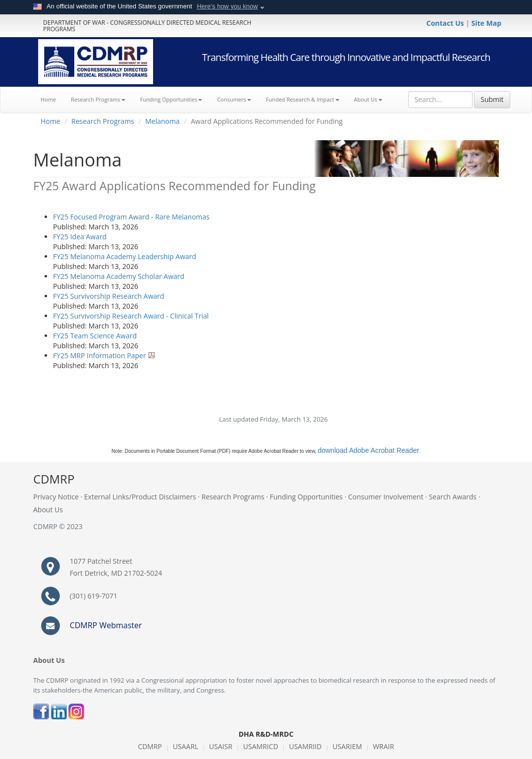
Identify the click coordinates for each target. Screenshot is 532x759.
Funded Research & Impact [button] (303, 99)
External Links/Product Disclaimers (140, 497)
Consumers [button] (234, 99)
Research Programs (103, 121)
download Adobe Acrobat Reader (368, 450)
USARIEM (347, 746)
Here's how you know (227, 6)
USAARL (186, 746)
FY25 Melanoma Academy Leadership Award (125, 256)
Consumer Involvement (386, 497)
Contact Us (446, 23)
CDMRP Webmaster (106, 625)
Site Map (486, 23)
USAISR (221, 746)
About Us (368, 99)
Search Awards (453, 497)
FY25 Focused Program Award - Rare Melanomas (131, 217)
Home (52, 99)
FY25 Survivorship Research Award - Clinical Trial (131, 316)
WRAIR (384, 746)
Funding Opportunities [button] (171, 99)
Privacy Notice (56, 497)
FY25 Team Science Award (95, 336)
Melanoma (162, 121)
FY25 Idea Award (80, 237)
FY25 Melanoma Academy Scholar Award (119, 276)
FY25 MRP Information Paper (100, 355)
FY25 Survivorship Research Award (109, 296)
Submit (492, 99)
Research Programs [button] (98, 99)
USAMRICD (261, 746)
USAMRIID (305, 746)
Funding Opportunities (306, 497)
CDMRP (150, 746)
